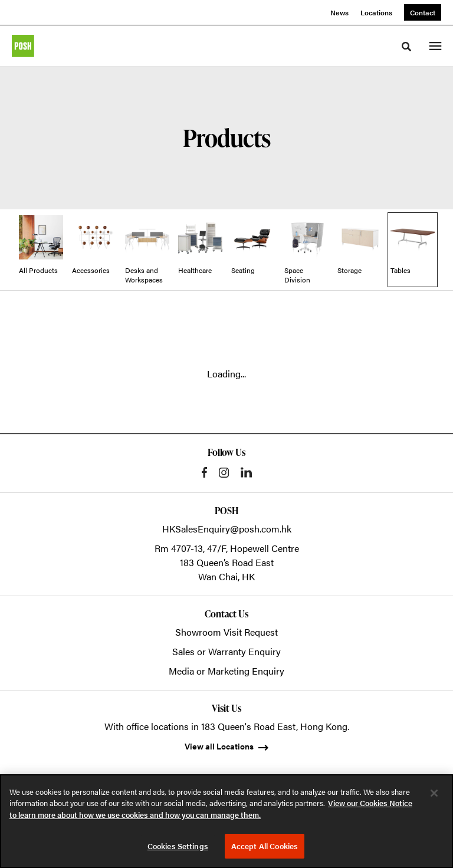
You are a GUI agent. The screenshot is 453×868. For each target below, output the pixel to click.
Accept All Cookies (265, 846)
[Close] (434, 793)
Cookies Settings (178, 846)
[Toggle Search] (406, 47)
